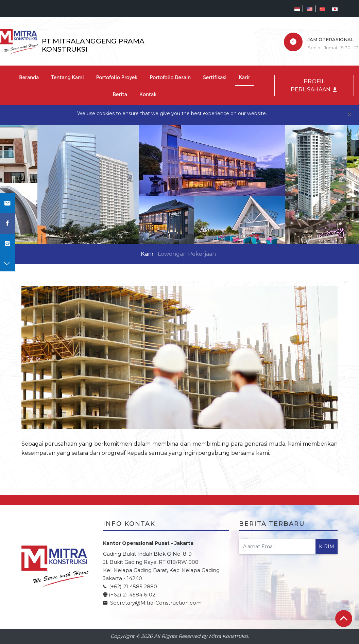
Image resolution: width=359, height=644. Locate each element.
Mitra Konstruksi (228, 636)
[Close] (349, 114)
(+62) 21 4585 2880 (132, 586)
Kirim (327, 547)
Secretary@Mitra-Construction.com (155, 603)
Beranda (29, 77)
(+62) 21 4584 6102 (132, 595)
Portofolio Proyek (117, 77)
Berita (120, 94)
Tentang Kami (67, 77)
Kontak (148, 94)
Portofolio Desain (170, 77)
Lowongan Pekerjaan (187, 254)
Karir (244, 77)
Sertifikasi (215, 77)
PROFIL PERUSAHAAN (314, 85)
